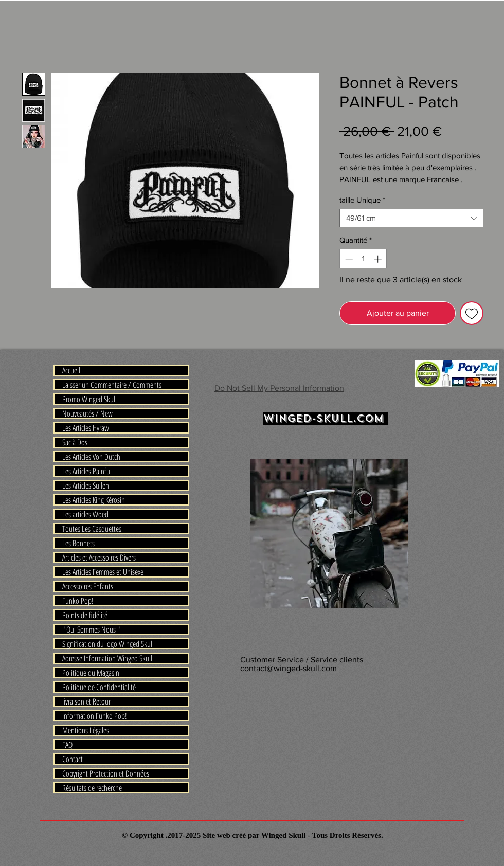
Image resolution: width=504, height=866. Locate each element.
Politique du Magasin (91, 673)
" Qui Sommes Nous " (91, 629)
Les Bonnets (78, 543)
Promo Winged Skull (89, 399)
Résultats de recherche (92, 788)
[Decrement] (348, 259)
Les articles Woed (85, 514)
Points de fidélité (85, 615)
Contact (73, 759)
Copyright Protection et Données (106, 773)
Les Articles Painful (87, 471)
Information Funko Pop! (95, 716)
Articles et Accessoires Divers (99, 557)
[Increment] (379, 259)
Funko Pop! (78, 601)
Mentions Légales (86, 730)
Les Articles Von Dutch (91, 457)
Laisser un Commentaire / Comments (112, 385)
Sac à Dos (75, 442)
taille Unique (362, 200)
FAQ (67, 745)
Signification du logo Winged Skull (108, 644)
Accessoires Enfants (88, 586)
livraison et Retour (86, 701)
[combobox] (411, 218)
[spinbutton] (363, 259)
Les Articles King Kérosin (94, 500)
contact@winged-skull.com (289, 668)
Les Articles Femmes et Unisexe (103, 572)
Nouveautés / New (87, 413)
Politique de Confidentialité (99, 687)
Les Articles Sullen (86, 485)
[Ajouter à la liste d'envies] (472, 313)
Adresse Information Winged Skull (107, 658)
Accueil (71, 370)
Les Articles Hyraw (86, 428)
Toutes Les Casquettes (92, 529)
